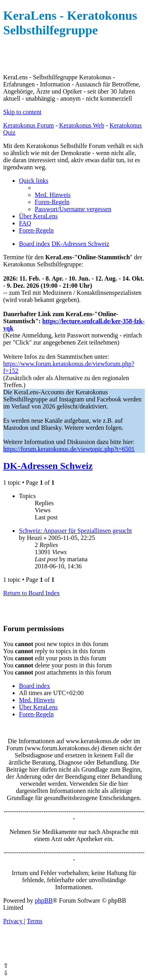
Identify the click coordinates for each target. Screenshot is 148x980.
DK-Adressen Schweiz (48, 466)
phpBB (44, 900)
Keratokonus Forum (28, 125)
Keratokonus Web (82, 125)
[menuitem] (53, 195)
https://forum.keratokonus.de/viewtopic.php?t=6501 (69, 449)
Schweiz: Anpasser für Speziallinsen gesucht (75, 531)
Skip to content (22, 112)
